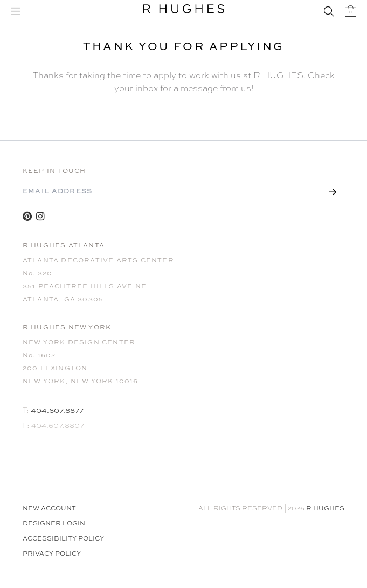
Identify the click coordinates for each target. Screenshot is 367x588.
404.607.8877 (57, 410)
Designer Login (54, 523)
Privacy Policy (52, 554)
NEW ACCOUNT (49, 508)
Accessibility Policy (63, 538)
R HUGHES (325, 508)
